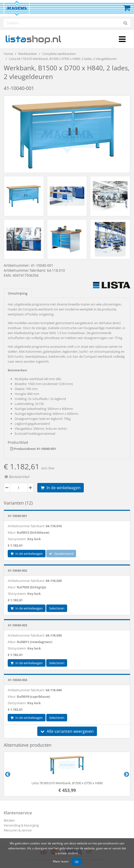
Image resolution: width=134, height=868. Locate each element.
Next (126, 774)
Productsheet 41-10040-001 (33, 449)
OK (77, 862)
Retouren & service (18, 830)
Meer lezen (61, 861)
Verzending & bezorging (21, 825)
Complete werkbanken (59, 54)
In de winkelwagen (61, 488)
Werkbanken (28, 54)
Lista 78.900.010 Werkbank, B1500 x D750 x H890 (67, 783)
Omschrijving (18, 293)
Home (8, 54)
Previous (7, 774)
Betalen (9, 820)
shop (33, 39)
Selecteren (57, 608)
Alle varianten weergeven (67, 731)
